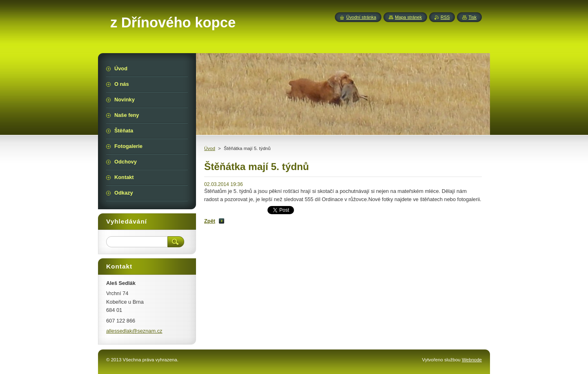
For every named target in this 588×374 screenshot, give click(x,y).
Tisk (472, 17)
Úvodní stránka (361, 17)
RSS (445, 17)
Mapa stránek (408, 17)
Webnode (472, 360)
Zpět (210, 221)
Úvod (210, 148)
